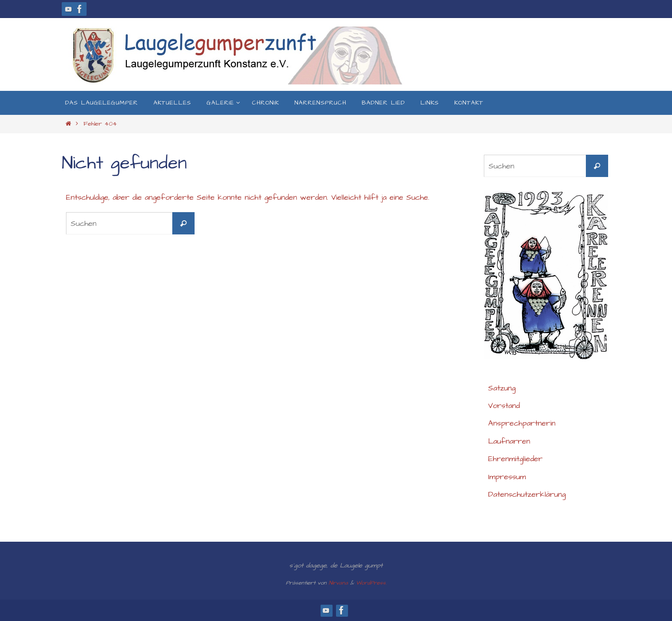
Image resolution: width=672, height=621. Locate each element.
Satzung (502, 388)
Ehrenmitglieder (515, 459)
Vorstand (504, 406)
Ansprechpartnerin (522, 423)
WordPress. (371, 583)
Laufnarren (509, 441)
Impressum (507, 477)
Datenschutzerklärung (527, 494)
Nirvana (338, 583)
